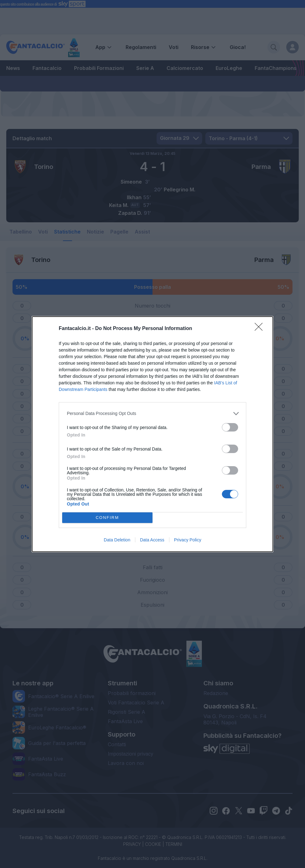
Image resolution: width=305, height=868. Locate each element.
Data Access (152, 540)
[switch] (230, 427)
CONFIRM (107, 518)
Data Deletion (117, 540)
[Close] (261, 329)
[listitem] (152, 414)
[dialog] (152, 434)
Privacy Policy (188, 540)
